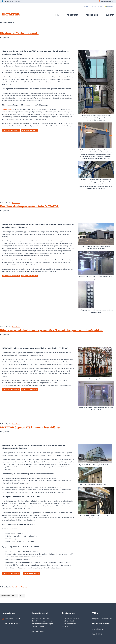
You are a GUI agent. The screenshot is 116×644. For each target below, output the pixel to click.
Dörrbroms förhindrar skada (19, 33)
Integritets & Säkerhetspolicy (102, 619)
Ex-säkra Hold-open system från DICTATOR (29, 206)
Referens (24, 587)
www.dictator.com (99, 629)
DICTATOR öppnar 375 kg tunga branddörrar (30, 427)
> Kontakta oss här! (39, 631)
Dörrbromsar (16, 203)
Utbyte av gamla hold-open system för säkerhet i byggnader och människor (51, 330)
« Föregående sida (7, 596)
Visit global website (108, 1)
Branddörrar (16, 327)
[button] (11, 130)
